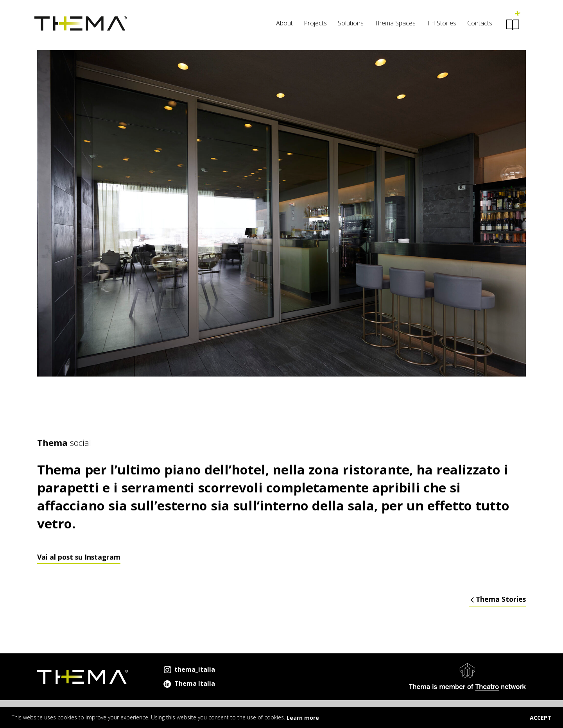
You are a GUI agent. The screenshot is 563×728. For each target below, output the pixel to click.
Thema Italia (189, 683)
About (282, 24)
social (64, 451)
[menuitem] (282, 25)
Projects (313, 24)
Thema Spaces (392, 24)
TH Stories (439, 24)
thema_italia (189, 669)
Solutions (348, 24)
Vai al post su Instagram (79, 565)
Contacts (477, 24)
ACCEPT (541, 718)
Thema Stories (497, 599)
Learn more (303, 718)
